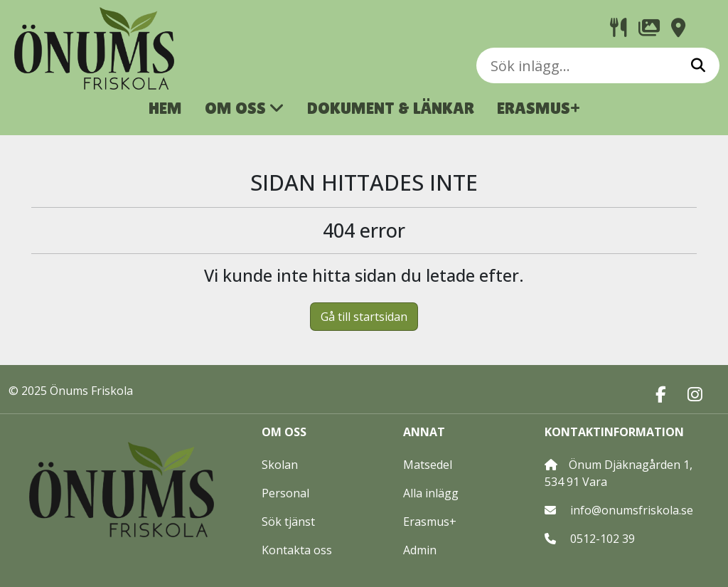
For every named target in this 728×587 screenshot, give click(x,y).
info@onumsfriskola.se (632, 510)
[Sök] (698, 65)
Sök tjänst (288, 522)
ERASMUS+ (539, 108)
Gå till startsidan (364, 317)
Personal (285, 493)
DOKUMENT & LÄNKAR (391, 108)
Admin (420, 550)
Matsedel (428, 465)
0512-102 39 (603, 539)
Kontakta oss (297, 550)
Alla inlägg (431, 493)
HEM (165, 108)
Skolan (280, 465)
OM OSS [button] (245, 108)
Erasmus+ (430, 522)
